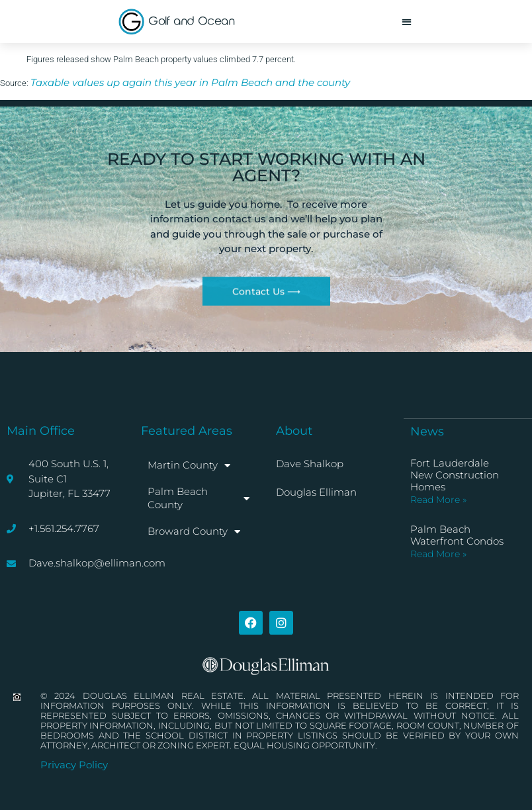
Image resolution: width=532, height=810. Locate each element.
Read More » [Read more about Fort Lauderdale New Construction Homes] (438, 500)
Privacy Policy (74, 765)
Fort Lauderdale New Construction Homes (455, 475)
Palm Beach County (198, 498)
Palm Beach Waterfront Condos (457, 535)
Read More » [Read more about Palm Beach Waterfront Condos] (438, 554)
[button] (407, 22)
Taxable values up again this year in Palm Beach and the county (190, 82)
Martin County (189, 466)
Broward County (194, 532)
